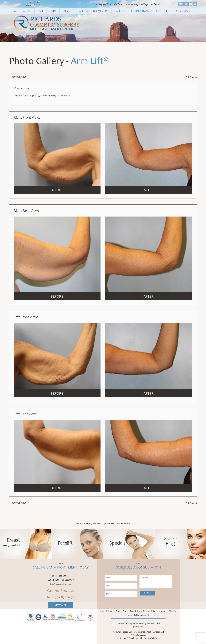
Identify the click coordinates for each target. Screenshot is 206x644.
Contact (162, 11)
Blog (155, 611)
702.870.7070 (34, 5)
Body (53, 11)
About (27, 11)
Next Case (191, 77)
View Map (61, 606)
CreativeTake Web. (152, 639)
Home (13, 11)
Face (41, 11)
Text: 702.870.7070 (61, 598)
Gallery (120, 11)
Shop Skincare (141, 11)
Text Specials (182, 11)
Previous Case (19, 77)
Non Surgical (144, 611)
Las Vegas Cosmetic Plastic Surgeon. (145, 632)
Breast (67, 11)
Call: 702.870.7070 (61, 591)
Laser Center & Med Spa (93, 11)
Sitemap (173, 611)
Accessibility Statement (139, 616)
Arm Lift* (90, 62)
